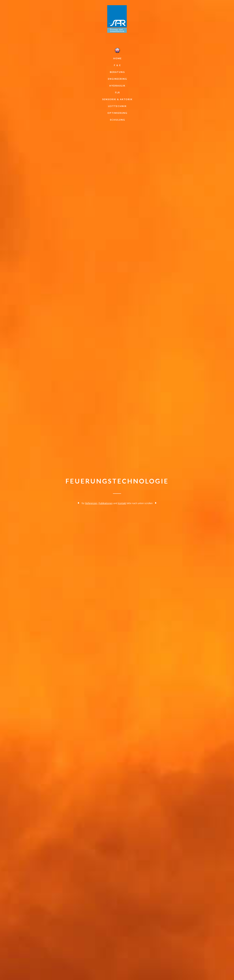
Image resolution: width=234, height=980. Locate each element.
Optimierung (117, 113)
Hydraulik (117, 86)
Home (117, 58)
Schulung (117, 120)
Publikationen (106, 503)
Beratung (117, 72)
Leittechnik (117, 106)
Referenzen (91, 503)
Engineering (117, 79)
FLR (117, 92)
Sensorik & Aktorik (117, 99)
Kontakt (122, 503)
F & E (117, 65)
